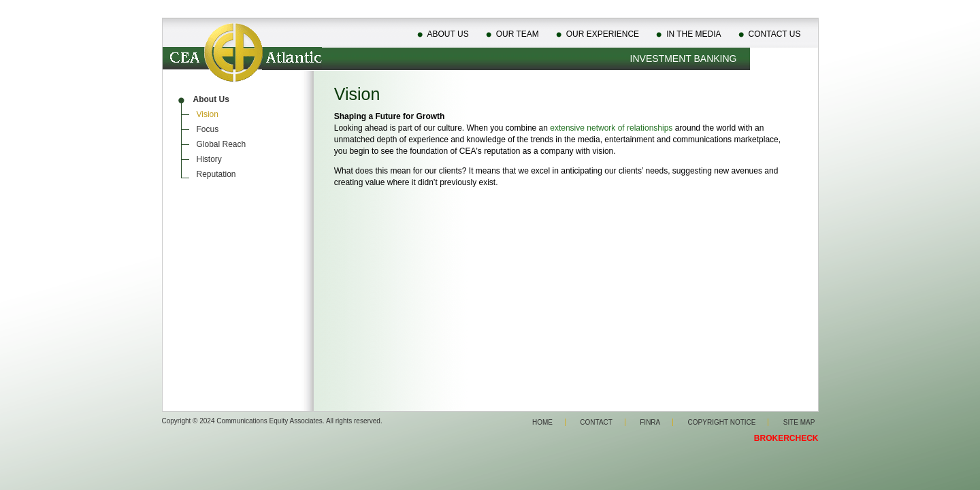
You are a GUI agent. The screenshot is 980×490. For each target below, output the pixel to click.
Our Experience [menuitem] (603, 34)
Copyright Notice (722, 422)
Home (542, 422)
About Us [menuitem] (448, 34)
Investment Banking (684, 59)
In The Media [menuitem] (693, 34)
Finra (650, 422)
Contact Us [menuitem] (775, 34)
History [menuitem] (209, 159)
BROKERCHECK (786, 438)
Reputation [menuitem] (216, 174)
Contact (596, 422)
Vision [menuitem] (208, 114)
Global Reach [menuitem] (222, 144)
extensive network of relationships (611, 128)
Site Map (799, 422)
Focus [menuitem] (208, 129)
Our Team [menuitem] (518, 34)
